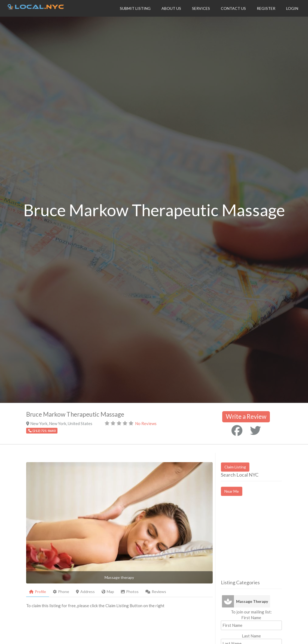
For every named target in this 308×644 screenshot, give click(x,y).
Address (85, 592)
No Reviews (146, 423)
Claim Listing (235, 467)
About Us (171, 8)
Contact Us (233, 8)
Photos (130, 592)
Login (292, 8)
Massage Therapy (252, 601)
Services (201, 8)
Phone (61, 592)
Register (266, 8)
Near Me (232, 491)
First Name (251, 618)
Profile (38, 592)
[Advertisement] (264, 543)
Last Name (251, 636)
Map (108, 592)
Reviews (156, 592)
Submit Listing (135, 8)
